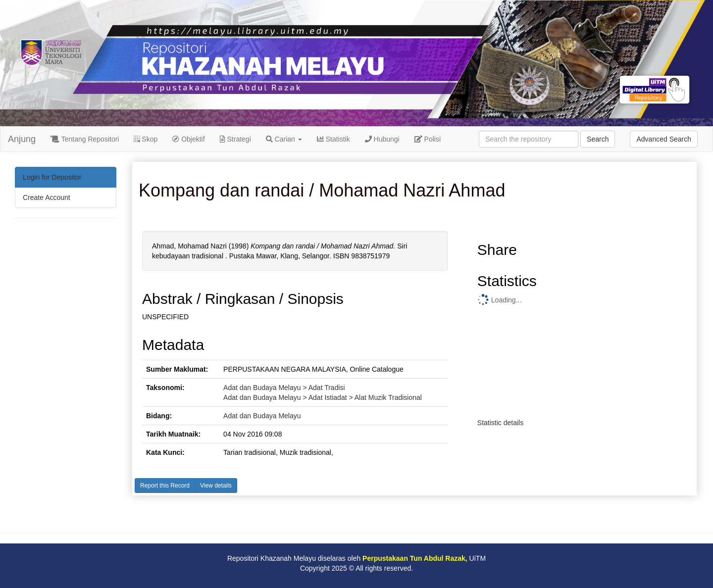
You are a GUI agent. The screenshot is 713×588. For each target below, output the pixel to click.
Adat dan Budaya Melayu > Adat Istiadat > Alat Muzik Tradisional (323, 397)
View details (216, 486)
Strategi (235, 139)
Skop (146, 139)
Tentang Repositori (85, 139)
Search (598, 139)
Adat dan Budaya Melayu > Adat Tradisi (284, 388)
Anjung (22, 139)
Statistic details (500, 423)
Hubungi (382, 139)
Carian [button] (284, 139)
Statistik (333, 139)
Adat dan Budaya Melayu (262, 416)
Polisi (428, 139)
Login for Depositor (52, 177)
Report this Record (165, 486)
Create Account (47, 197)
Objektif (188, 139)
